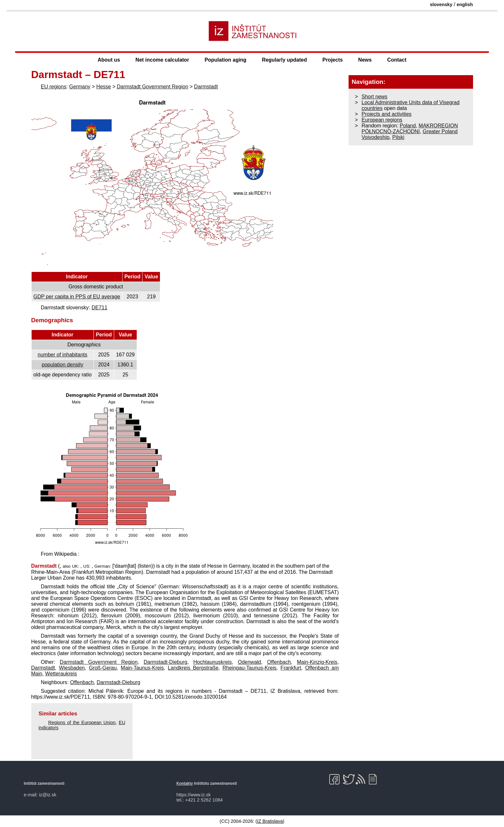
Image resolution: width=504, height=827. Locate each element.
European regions (382, 120)
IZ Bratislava (270, 821)
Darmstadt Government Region (152, 87)
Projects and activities (386, 114)
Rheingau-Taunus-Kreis (249, 668)
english (465, 5)
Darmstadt (206, 87)
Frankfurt (291, 668)
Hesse (104, 87)
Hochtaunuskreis (212, 662)
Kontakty (185, 783)
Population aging (225, 60)
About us (109, 60)
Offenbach (279, 662)
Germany (80, 87)
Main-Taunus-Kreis (142, 668)
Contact (397, 60)
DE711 (99, 308)
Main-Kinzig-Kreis (317, 662)
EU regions (54, 87)
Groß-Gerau (103, 668)
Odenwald (249, 662)
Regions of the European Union (82, 722)
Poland (408, 126)
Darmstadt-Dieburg (165, 662)
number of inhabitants (63, 355)
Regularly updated (284, 60)
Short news (374, 97)
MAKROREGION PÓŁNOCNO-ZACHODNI (410, 129)
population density (62, 365)
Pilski (398, 137)
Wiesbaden (72, 668)
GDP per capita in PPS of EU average (77, 297)
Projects (333, 60)
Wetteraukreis (61, 674)
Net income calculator (162, 60)
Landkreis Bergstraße (193, 668)
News (365, 60)
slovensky (441, 5)
